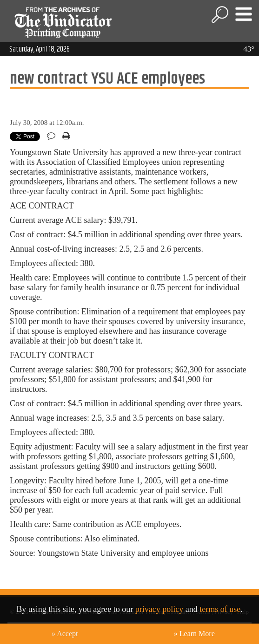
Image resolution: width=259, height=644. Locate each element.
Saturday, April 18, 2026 (40, 49)
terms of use (220, 609)
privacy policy (159, 609)
